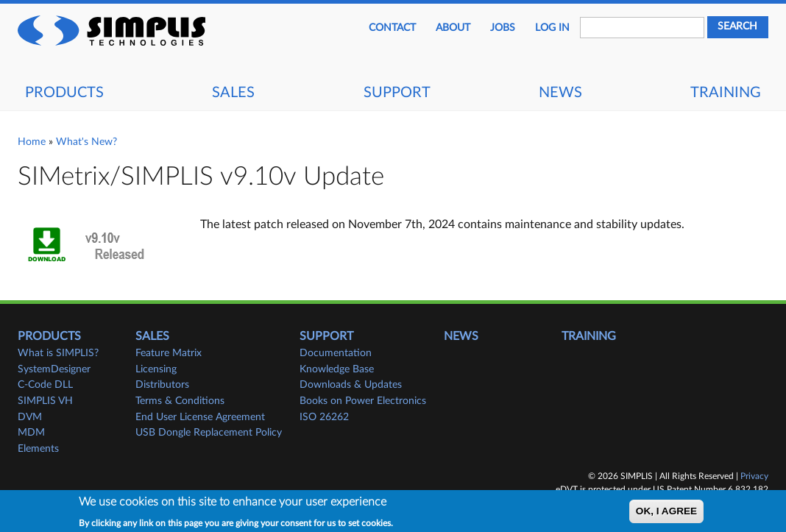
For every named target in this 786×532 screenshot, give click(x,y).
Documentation (336, 353)
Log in (552, 28)
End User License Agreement (200, 417)
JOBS (503, 28)
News (560, 93)
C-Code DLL (45, 385)
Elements (38, 449)
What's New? (86, 142)
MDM (31, 433)
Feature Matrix (169, 353)
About (453, 28)
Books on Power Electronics (363, 401)
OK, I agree (666, 515)
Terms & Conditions (180, 401)
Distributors (162, 385)
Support (397, 93)
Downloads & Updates (351, 385)
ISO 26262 (324, 417)
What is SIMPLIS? (58, 353)
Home (32, 142)
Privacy (754, 476)
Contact (392, 28)
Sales (233, 93)
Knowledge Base (337, 369)
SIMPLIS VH (45, 401)
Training (726, 93)
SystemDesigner (54, 369)
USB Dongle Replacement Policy (209, 433)
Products (64, 93)
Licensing (156, 369)
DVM (30, 417)
